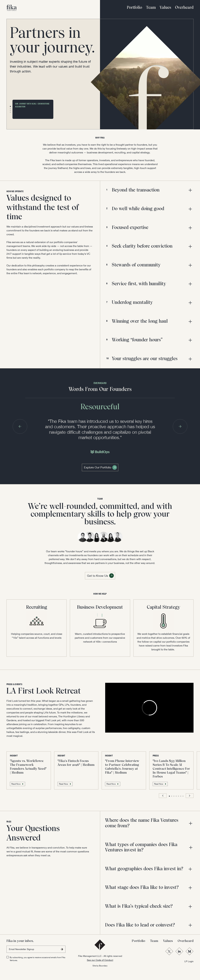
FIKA (103, 138)
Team (151, 8)
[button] (10, 106)
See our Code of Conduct (100, 960)
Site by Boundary (100, 966)
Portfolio (135, 8)
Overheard (184, 8)
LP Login (189, 961)
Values (165, 8)
